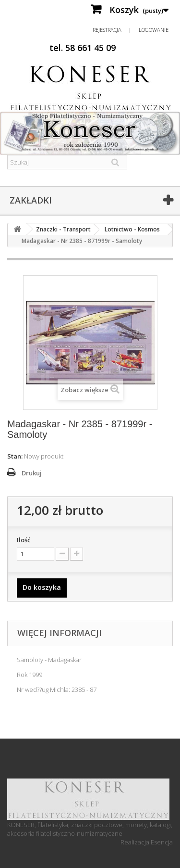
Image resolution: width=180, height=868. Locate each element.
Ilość (24, 540)
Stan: (15, 456)
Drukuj (32, 473)
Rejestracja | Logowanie (131, 30)
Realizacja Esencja (147, 842)
